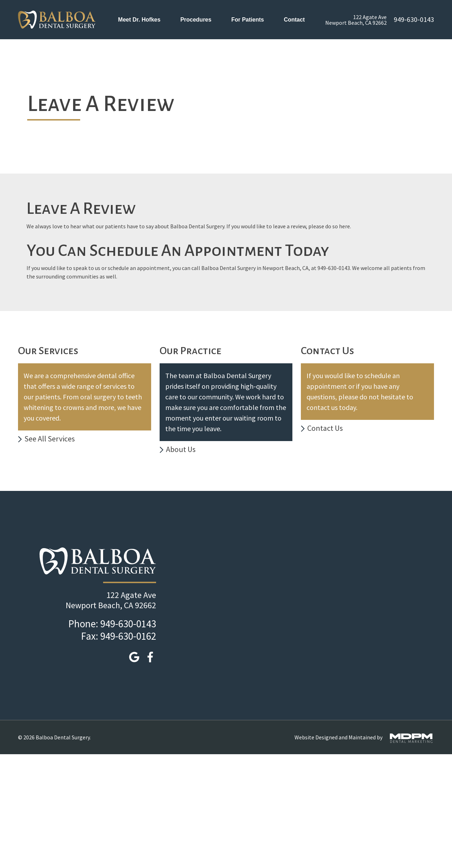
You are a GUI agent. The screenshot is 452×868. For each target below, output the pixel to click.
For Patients (248, 20)
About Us (181, 449)
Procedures (196, 20)
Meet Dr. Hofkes (139, 20)
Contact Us (325, 428)
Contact (295, 20)
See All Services (50, 439)
